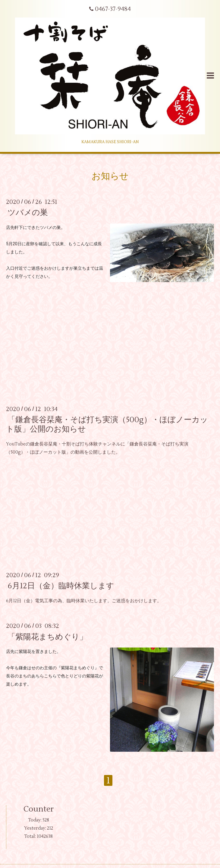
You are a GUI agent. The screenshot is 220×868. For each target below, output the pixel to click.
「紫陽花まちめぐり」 (47, 637)
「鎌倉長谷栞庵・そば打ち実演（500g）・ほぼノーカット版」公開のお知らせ (107, 424)
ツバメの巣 (28, 213)
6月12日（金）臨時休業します (61, 586)
